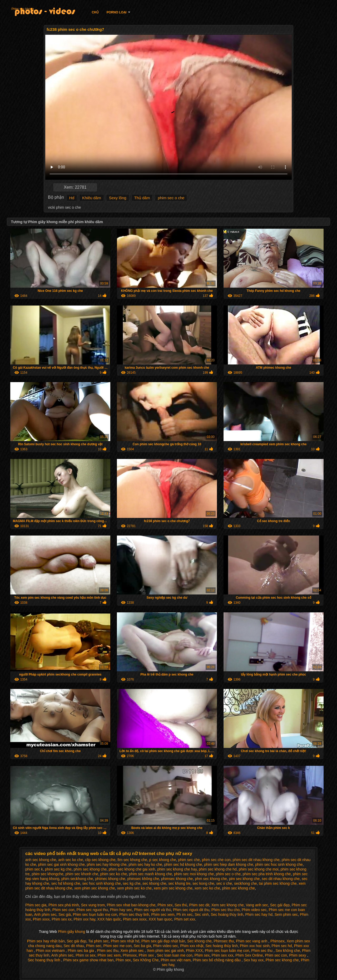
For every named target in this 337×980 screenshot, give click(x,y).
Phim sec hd (282, 946)
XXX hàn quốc (109, 919)
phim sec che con (216, 860)
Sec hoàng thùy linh (227, 914)
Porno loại (117, 12)
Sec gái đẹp (280, 905)
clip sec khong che (100, 860)
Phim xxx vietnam (51, 951)
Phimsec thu (224, 941)
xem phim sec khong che (95, 888)
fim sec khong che (132, 860)
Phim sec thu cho (226, 910)
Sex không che (288, 951)
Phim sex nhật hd (125, 941)
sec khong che (154, 883)
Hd (72, 198)
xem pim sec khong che (173, 888)
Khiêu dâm (92, 198)
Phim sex (165, 905)
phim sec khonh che (82, 874)
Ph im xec (184, 914)
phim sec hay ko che (145, 864)
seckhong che (245, 883)
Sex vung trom (93, 905)
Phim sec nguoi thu (92, 910)
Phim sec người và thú (152, 910)
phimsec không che (143, 879)
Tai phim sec (98, 941)
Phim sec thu (108, 951)
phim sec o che (171, 198)
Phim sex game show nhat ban (88, 960)
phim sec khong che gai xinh (132, 869)
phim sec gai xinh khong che (61, 864)
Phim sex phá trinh (64, 905)
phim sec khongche (48, 874)
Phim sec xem (163, 914)
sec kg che (132, 883)
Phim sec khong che (282, 960)
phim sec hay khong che (106, 864)
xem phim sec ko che (135, 888)
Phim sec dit (199, 905)
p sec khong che (163, 860)
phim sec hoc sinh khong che (279, 864)
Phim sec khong (23, 9)
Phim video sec (254, 910)
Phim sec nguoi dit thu (191, 910)
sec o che (224, 883)
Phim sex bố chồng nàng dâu (217, 960)
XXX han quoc (160, 919)
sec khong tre (179, 883)
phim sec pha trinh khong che (267, 874)
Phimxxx (130, 955)
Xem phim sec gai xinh (165, 951)
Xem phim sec (133, 951)
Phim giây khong (72, 932)
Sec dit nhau (74, 946)
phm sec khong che (211, 879)
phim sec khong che (239, 888)
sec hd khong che (66, 883)
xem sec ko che (207, 888)
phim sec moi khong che (194, 874)
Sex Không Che (146, 960)
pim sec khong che (244, 879)
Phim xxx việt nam (176, 960)
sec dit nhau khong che (281, 879)
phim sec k (34, 869)
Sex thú (181, 905)
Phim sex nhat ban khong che (131, 905)
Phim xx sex (85, 955)
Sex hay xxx (254, 960)
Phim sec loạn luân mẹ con (95, 914)
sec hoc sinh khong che (101, 883)
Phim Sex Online (249, 955)
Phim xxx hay (85, 919)
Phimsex (277, 941)
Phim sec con (63, 910)
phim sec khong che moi (259, 869)
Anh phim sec (45, 914)
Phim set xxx (185, 919)
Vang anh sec (257, 905)
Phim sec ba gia (81, 951)
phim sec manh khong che (150, 874)
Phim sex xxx (222, 955)
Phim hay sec (121, 910)
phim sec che (189, 860)
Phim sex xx (61, 919)
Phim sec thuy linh (134, 914)
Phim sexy (298, 955)
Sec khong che (199, 941)
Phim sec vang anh (252, 941)
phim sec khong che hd (218, 869)
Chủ (95, 12)
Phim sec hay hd (259, 914)
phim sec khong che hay (177, 869)
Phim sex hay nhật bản (46, 941)
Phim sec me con (117, 946)
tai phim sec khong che (278, 883)
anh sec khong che (41, 860)
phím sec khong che (90, 869)
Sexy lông (118, 198)
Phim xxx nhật (192, 946)
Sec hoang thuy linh (44, 960)
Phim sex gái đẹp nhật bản (163, 941)
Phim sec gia (36, 905)
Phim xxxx (41, 919)
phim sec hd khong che (183, 864)
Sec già (65, 914)
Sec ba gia (142, 946)
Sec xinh (202, 914)
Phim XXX (194, 951)
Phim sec (94, 946)
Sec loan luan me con (175, 955)
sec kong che (203, 883)
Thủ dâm (142, 198)
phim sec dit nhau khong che (256, 860)
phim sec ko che (114, 874)
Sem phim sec (286, 914)
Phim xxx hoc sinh (255, 946)
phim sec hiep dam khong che (229, 864)
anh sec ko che (71, 860)
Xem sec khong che (228, 905)
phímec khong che (110, 879)
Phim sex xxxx (135, 919)
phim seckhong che (77, 879)
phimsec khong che (177, 879)
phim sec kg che (58, 869)
